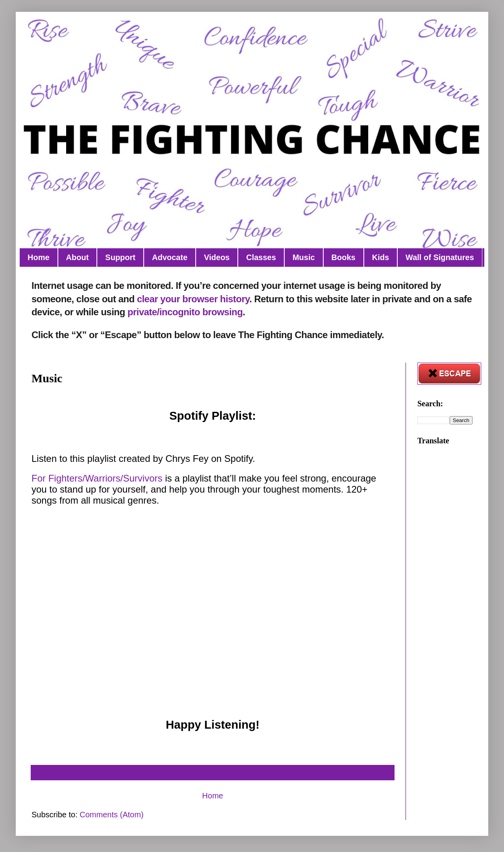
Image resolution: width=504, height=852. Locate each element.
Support (120, 257)
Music (304, 257)
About (78, 257)
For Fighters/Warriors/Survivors (97, 478)
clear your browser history (193, 299)
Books (344, 257)
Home (39, 257)
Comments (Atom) (111, 815)
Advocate (170, 257)
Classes (261, 257)
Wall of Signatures (440, 257)
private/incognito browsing (185, 312)
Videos (217, 257)
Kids (381, 257)
